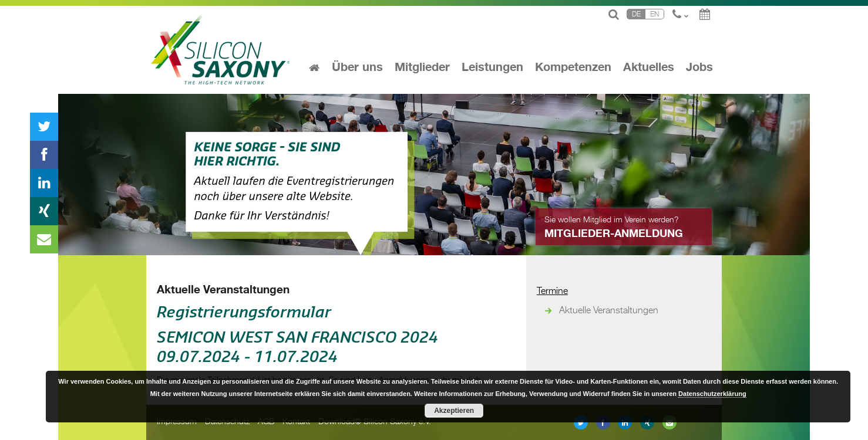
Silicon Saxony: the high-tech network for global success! (221, 50)
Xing (44, 211)
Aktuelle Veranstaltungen (223, 290)
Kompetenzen (573, 67)
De (636, 14)
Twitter (44, 127)
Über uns (357, 67)
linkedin (44, 183)
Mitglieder (422, 67)
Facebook (44, 155)
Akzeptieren (454, 411)
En (655, 14)
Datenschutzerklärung (712, 394)
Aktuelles (649, 67)
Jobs (699, 67)
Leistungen (492, 67)
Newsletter (44, 239)
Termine (552, 290)
